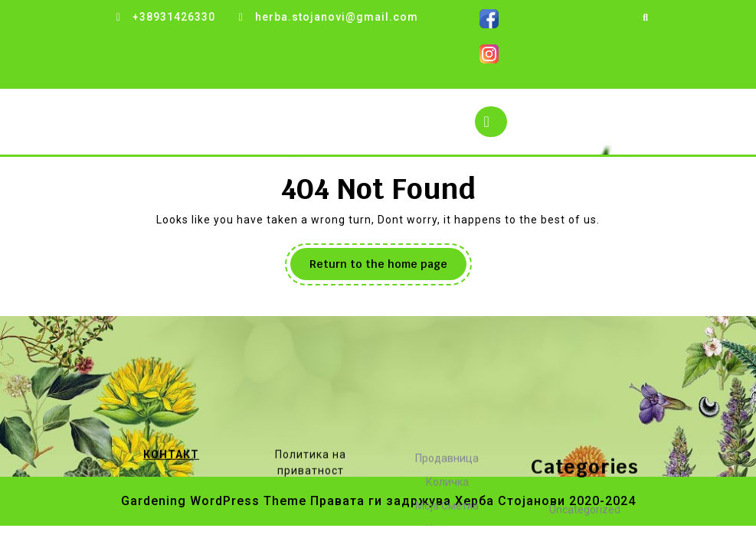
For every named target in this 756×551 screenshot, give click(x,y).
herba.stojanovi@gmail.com (337, 17)
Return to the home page (388, 268)
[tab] (491, 122)
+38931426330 (174, 17)
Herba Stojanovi (168, 121)
